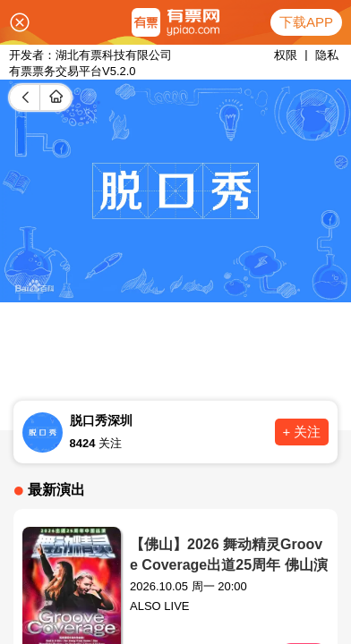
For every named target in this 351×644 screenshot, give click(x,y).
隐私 (327, 55)
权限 (286, 55)
